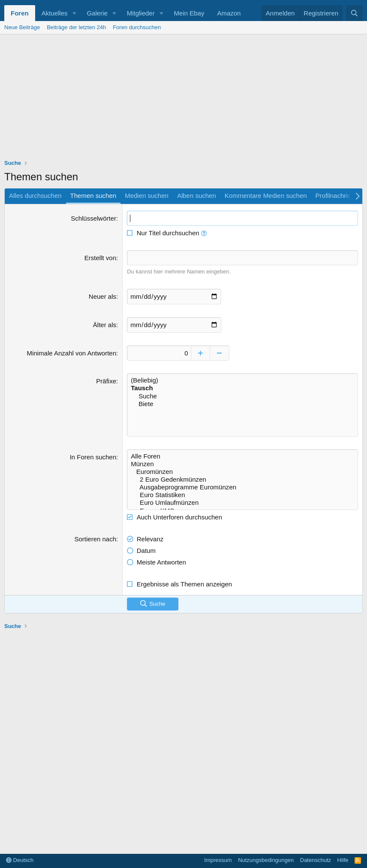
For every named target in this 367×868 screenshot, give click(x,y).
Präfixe (106, 381)
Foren (20, 13)
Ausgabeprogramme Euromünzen (242, 487)
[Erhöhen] (201, 353)
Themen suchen (93, 196)
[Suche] (354, 13)
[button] (74, 13)
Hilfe (343, 860)
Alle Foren (242, 456)
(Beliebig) (242, 380)
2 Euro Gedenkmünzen (242, 479)
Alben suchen (197, 196)
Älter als (105, 324)
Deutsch (20, 860)
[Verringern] (220, 353)
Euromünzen (242, 471)
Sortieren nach (95, 538)
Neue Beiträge (22, 27)
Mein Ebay (189, 13)
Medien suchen (147, 196)
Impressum (218, 860)
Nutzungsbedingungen (266, 860)
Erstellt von (100, 258)
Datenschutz (316, 860)
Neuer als (102, 296)
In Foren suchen (93, 457)
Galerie (97, 13)
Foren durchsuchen (137, 27)
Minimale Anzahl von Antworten (72, 353)
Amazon (229, 13)
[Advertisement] (183, 99)
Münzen (242, 464)
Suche (242, 396)
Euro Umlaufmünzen (242, 502)
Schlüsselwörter (93, 218)
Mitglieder (141, 13)
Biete (242, 404)
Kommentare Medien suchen (266, 196)
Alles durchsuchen (35, 196)
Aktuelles (55, 13)
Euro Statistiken (242, 495)
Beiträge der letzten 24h (76, 27)
